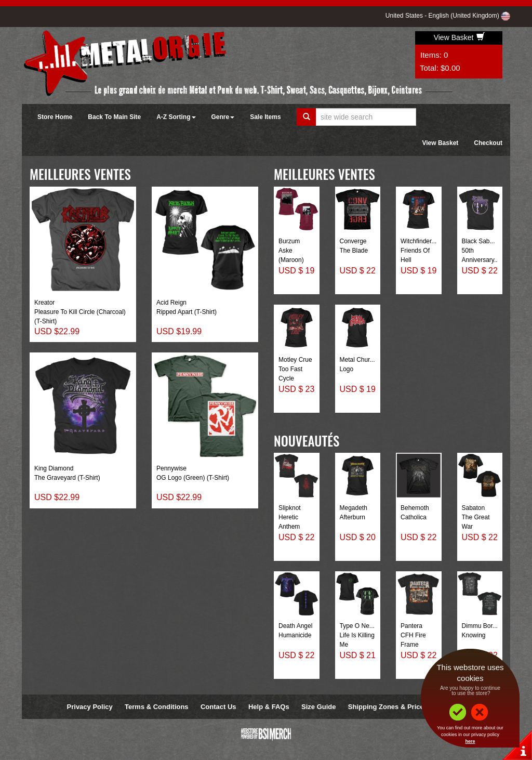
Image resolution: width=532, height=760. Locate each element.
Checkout (488, 143)
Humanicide (295, 635)
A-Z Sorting (176, 117)
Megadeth (354, 508)
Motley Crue (295, 360)
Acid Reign (171, 303)
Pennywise (171, 468)
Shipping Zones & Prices (388, 707)
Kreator (44, 303)
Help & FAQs (269, 707)
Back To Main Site (114, 117)
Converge (353, 241)
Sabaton (474, 508)
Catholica (414, 517)
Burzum (289, 241)
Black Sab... (478, 241)
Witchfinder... (418, 241)
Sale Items (265, 117)
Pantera (411, 626)
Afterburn (353, 517)
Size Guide (318, 707)
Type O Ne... (357, 626)
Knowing (474, 635)
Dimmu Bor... (480, 626)
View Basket (460, 37)
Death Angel (295, 626)
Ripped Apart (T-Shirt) (187, 312)
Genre (223, 117)
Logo (347, 369)
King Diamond (54, 468)
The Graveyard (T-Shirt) (67, 478)
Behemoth (415, 508)
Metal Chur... (357, 360)
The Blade (354, 251)
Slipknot (290, 508)
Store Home (55, 117)
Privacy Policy (90, 707)
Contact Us (218, 707)
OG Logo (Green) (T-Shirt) (193, 478)
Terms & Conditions (157, 707)
